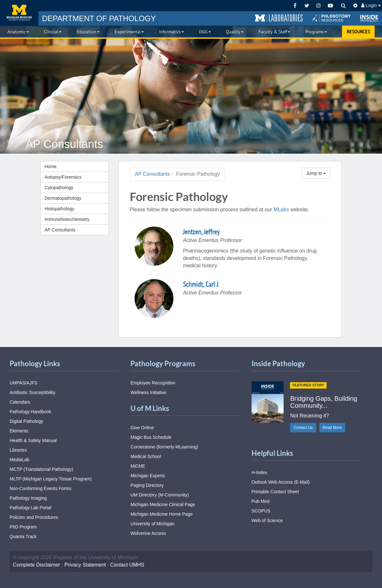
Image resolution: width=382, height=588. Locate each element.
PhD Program (23, 527)
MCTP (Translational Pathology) (41, 469)
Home (50, 166)
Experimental (129, 32)
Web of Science (267, 520)
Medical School (146, 456)
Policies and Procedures (34, 517)
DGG (205, 32)
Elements (19, 431)
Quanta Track (23, 536)
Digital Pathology (26, 421)
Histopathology (59, 209)
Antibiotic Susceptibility (32, 392)
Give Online (142, 428)
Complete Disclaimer (37, 565)
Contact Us (303, 428)
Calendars (20, 402)
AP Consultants (60, 230)
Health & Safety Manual (33, 440)
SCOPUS (261, 511)
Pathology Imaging (28, 498)
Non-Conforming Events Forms (41, 488)
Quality (235, 32)
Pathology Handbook (30, 412)
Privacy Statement (85, 565)
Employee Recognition (153, 383)
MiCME (138, 466)
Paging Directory (147, 485)
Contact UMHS (127, 565)
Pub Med (261, 501)
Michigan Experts (148, 476)
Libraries (18, 450)
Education (88, 32)
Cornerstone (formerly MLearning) (164, 447)
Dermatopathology (63, 198)
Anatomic (18, 32)
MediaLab (20, 460)
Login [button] (371, 5)
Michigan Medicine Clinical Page (163, 504)
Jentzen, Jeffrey (201, 232)
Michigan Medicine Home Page (162, 514)
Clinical (53, 32)
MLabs (281, 209)
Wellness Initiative (148, 392)
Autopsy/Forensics (63, 177)
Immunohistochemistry (67, 219)
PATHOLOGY (99, 18)
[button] (279, 18)
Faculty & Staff (274, 32)
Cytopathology (59, 188)
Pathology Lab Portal (30, 508)
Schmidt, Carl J (201, 284)
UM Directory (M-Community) (160, 495)
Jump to (316, 173)
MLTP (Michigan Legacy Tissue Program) (51, 479)
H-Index (259, 472)
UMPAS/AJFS (24, 383)
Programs (316, 32)
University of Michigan (152, 524)
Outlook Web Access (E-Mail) (281, 482)
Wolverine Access (148, 533)
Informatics (171, 32)
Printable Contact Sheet (275, 492)
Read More (332, 428)
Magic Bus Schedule (151, 437)
